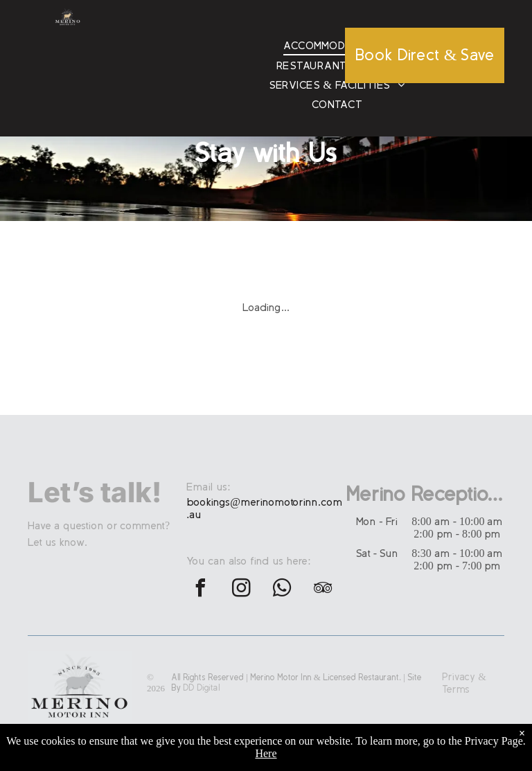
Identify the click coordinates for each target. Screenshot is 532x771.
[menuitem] (337, 46)
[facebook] (200, 590)
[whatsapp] (282, 590)
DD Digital (202, 688)
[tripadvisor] (323, 590)
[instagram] (241, 590)
